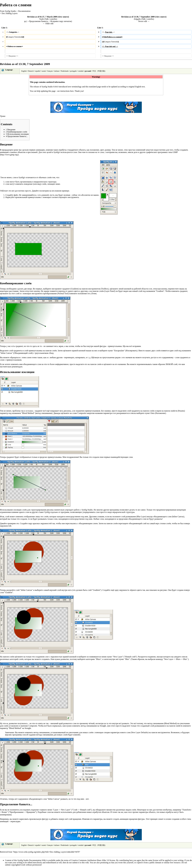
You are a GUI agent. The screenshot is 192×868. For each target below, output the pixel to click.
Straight (103, 726)
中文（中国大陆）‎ (99, 71)
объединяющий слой (138, 523)
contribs (53, 19)
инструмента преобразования (44, 293)
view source (63, 17)
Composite (82, 413)
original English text (137, 87)
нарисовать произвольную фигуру (34, 819)
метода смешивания (45, 735)
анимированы (6, 815)
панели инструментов (91, 289)
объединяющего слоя (162, 517)
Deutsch (31, 71)
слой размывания (129, 517)
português (73, 71)
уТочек (94, 293)
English (24, 71)
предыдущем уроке (10, 150)
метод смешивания (44, 413)
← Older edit (48, 24)
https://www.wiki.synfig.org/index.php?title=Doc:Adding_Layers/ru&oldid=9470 (46, 852)
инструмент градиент (61, 289)
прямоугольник (34, 197)
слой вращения (75, 819)
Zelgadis (137, 19)
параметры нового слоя (120, 732)
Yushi (41, 19)
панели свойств (171, 411)
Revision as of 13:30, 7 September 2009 (138, 17)
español (38, 71)
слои (75, 152)
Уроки (3, 116)
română (81, 71)
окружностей (46, 523)
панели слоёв (98, 291)
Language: (9, 70)
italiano (57, 71)
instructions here (67, 91)
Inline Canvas (6, 353)
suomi (44, 71)
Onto (152, 413)
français (50, 71)
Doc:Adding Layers (10, 13)
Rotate (4, 812)
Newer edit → (144, 21)
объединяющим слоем (88, 523)
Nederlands (65, 71)
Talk (47, 19)
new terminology (75, 87)
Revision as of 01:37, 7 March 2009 (42, 17)
